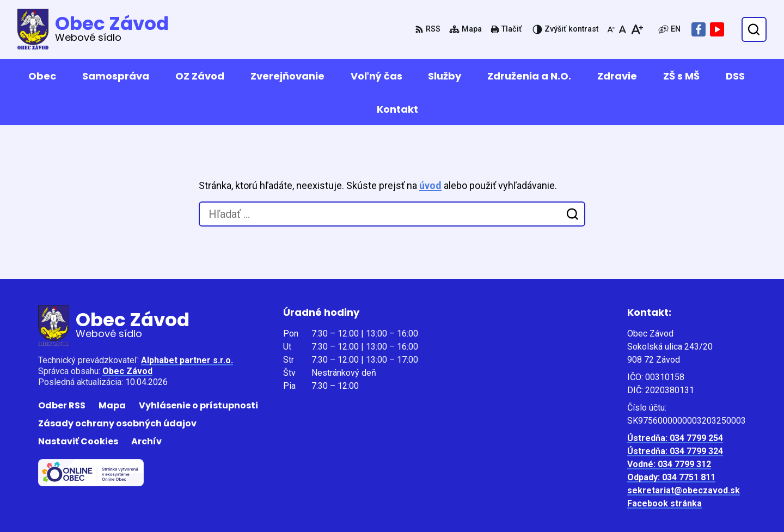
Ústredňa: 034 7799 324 (675, 451)
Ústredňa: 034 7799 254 (675, 438)
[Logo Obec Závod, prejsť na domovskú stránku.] (93, 29)
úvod (430, 185)
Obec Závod (127, 371)
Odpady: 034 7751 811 (671, 477)
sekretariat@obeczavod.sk (684, 490)
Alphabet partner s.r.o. (187, 360)
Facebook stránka (664, 503)
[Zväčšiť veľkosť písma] (637, 29)
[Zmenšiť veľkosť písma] (611, 29)
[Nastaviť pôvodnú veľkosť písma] (623, 29)
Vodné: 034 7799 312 (669, 464)
